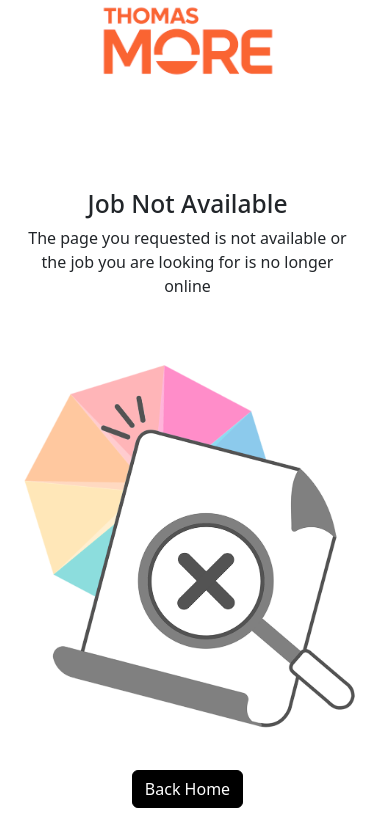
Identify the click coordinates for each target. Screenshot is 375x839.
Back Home (187, 789)
